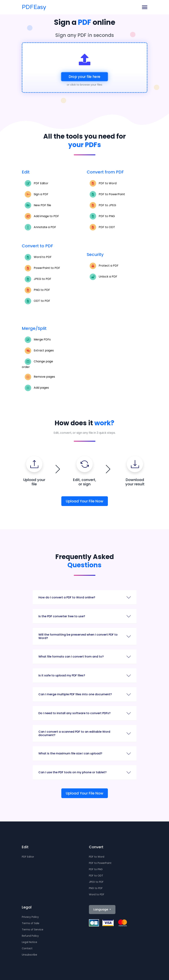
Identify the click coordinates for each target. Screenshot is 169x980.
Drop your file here (84, 77)
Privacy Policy (30, 917)
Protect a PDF (104, 266)
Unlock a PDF (103, 277)
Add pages (37, 388)
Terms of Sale (31, 923)
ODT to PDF (37, 301)
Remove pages (40, 377)
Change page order (37, 364)
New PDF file (38, 205)
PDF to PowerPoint (107, 194)
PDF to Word (103, 183)
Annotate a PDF (40, 227)
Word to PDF (38, 257)
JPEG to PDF (38, 279)
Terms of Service (33, 929)
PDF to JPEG (103, 205)
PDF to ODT (102, 227)
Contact (27, 948)
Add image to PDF (42, 216)
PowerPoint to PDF (42, 268)
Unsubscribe (29, 955)
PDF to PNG (102, 216)
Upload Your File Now (85, 501)
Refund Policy (30, 936)
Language (101, 909)
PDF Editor (37, 183)
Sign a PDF (37, 194)
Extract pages (39, 351)
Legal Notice (29, 942)
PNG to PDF (37, 290)
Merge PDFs (38, 340)
